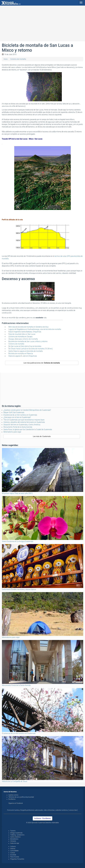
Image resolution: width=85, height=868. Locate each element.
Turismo (13, 831)
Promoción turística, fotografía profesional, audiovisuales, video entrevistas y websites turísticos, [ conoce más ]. (42, 810)
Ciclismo (13, 847)
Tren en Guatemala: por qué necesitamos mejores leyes (24, 420)
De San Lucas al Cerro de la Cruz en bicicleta (25, 346)
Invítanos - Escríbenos (43, 818)
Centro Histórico (15, 837)
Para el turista (15, 857)
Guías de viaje (15, 843)
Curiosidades (14, 851)
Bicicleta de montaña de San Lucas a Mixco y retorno (28, 341)
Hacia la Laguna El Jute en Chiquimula (23, 356)
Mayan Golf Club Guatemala (14, 412)
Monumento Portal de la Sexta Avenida (18, 427)
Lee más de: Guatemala (42, 436)
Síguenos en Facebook (16, 803)
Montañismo (14, 839)
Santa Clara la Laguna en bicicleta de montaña (26, 351)
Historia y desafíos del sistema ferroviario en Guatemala (24, 422)
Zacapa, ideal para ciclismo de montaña (23, 339)
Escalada (13, 855)
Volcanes (13, 841)
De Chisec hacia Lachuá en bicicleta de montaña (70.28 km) (30, 349)
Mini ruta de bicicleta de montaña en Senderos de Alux (28, 327)
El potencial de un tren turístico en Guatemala (20, 415)
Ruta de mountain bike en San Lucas (22, 334)
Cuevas (13, 853)
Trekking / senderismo (17, 835)
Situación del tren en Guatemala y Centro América (22, 425)
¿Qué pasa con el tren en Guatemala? (17, 417)
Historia (13, 849)
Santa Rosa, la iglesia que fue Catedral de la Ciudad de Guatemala (28, 429)
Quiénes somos (13, 795)
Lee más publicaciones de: (42, 363)
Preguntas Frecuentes (17, 859)
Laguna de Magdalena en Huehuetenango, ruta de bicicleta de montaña (35, 329)
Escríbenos (12, 799)
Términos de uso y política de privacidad (21, 797)
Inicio (6, 59)
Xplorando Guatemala (38, 823)
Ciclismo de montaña (18, 59)
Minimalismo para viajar (12, 432)
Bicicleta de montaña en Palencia (21, 354)
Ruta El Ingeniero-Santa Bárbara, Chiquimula (25, 332)
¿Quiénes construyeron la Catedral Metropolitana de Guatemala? (27, 410)
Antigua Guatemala (16, 833)
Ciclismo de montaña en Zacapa (20, 337)
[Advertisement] (42, 24)
